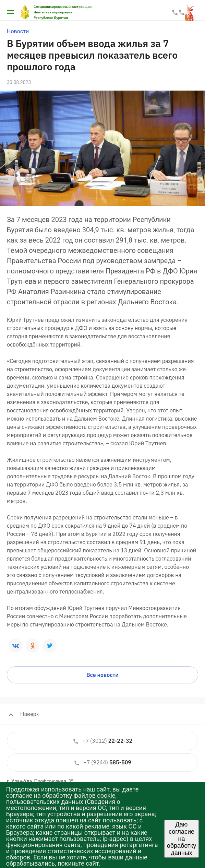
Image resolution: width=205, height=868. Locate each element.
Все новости (102, 675)
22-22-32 (102, 741)
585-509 (102, 763)
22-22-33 (175, 12)
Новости (18, 31)
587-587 (182, 12)
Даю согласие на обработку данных (182, 839)
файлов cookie (95, 795)
